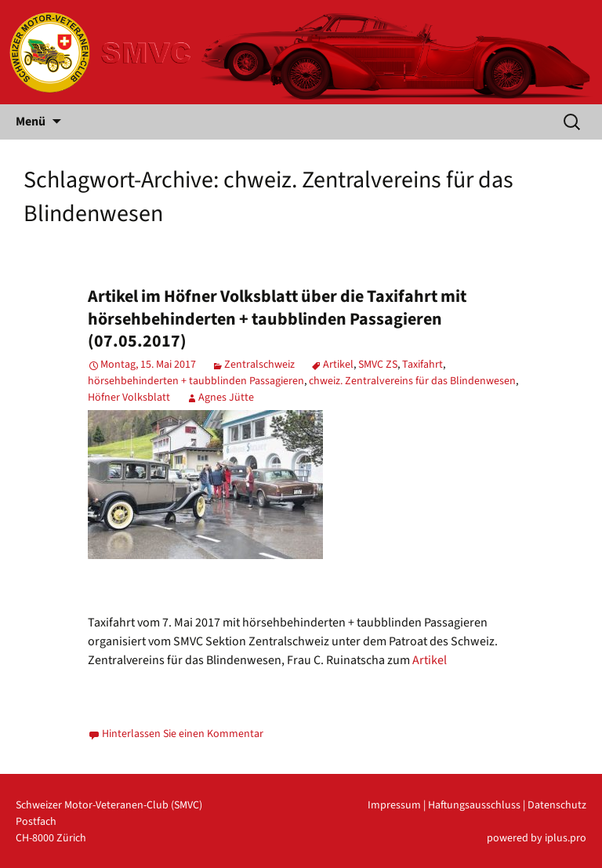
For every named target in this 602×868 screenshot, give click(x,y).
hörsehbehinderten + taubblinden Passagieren (196, 381)
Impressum (394, 805)
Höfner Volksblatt (129, 398)
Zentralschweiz (259, 365)
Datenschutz (557, 805)
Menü (31, 122)
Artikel (338, 365)
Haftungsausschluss (474, 805)
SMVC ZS (378, 365)
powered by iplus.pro (537, 838)
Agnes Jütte (226, 398)
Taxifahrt (422, 365)
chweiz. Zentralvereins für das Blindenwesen (412, 381)
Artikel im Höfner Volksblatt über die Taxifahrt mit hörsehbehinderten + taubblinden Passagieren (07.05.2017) (277, 319)
